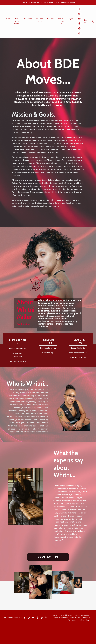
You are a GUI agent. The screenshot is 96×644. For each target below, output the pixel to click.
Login (70, 19)
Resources (28, 19)
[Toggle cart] (93, 22)
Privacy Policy (76, 636)
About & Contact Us (61, 22)
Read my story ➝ (25, 327)
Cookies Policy (84, 639)
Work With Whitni (17, 22)
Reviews (50, 19)
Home (8, 19)
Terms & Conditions (61, 636)
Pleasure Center (39, 20)
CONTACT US (48, 575)
